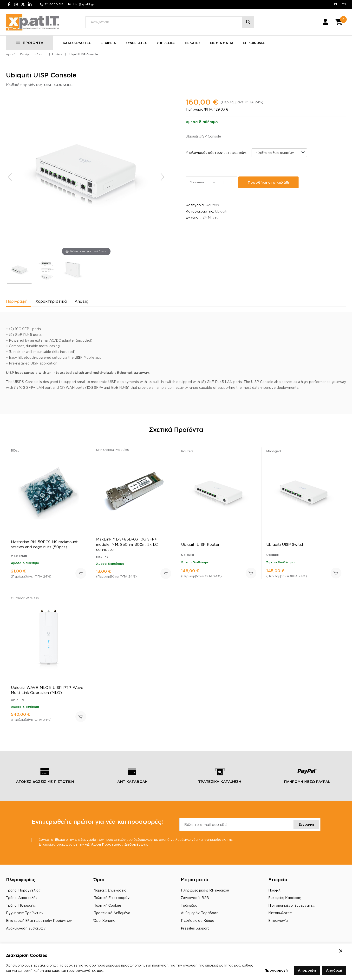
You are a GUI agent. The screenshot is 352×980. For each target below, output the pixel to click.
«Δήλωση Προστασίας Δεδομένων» (116, 844)
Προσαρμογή (276, 970)
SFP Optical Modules (112, 450)
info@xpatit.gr (84, 4)
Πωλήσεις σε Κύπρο (198, 920)
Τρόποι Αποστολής (22, 898)
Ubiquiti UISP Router (200, 544)
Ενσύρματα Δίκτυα (33, 54)
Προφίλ (274, 890)
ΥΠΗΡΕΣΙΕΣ (166, 43)
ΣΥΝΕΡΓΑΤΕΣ (136, 43)
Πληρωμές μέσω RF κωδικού (205, 890)
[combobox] (279, 153)
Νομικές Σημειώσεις (110, 890)
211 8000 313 (54, 4)
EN (344, 4)
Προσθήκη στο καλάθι (268, 182)
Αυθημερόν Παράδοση (200, 913)
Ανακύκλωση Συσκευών (26, 928)
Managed (274, 451)
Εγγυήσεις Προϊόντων (25, 913)
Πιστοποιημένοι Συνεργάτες (291, 905)
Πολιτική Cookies (108, 905)
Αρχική (11, 54)
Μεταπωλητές (280, 913)
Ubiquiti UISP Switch (285, 544)
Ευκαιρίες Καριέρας (285, 898)
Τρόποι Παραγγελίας (23, 890)
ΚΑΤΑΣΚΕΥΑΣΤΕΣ (77, 43)
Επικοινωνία (278, 920)
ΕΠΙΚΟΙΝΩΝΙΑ (254, 43)
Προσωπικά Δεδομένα (112, 913)
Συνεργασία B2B (195, 898)
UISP (79, 357)
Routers (57, 54)
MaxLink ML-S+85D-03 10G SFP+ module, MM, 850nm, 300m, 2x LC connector (127, 544)
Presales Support (195, 928)
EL (336, 4)
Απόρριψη (307, 970)
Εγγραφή (306, 824)
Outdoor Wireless (25, 598)
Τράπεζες (189, 905)
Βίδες (15, 450)
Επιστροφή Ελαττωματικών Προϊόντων (39, 920)
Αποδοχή (334, 970)
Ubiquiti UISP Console (83, 54)
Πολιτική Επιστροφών (111, 898)
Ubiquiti (221, 211)
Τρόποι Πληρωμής (21, 905)
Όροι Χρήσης (104, 920)
